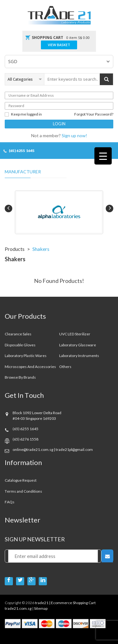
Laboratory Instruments (79, 356)
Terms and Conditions (23, 491)
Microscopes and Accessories (30, 367)
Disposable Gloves (20, 345)
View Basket (59, 45)
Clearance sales (18, 334)
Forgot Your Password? (94, 114)
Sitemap (41, 608)
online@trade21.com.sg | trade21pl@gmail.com (53, 449)
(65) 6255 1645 (22, 151)
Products (15, 249)
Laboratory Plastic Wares (26, 356)
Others (65, 367)
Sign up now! (74, 135)
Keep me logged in (23, 114)
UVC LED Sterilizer (75, 334)
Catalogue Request (21, 480)
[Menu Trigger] (103, 156)
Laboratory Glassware (78, 345)
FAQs (10, 502)
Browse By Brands (20, 377)
